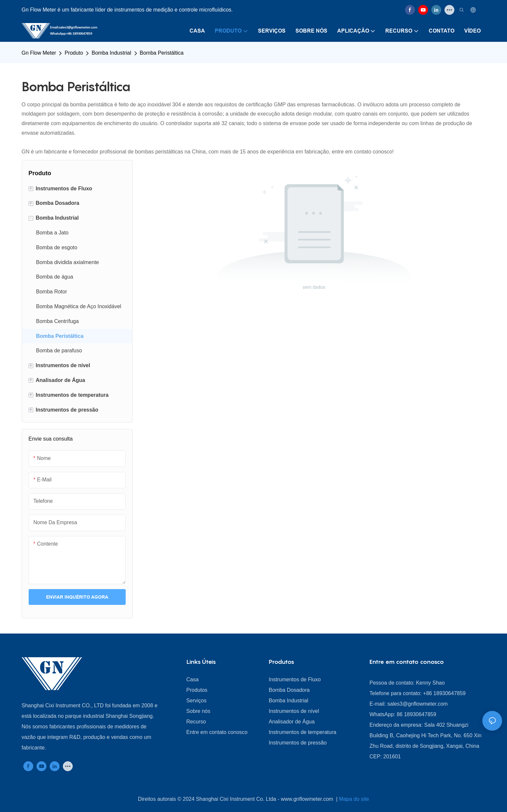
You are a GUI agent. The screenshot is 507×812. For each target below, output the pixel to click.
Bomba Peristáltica (162, 53)
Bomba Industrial (111, 53)
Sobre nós (198, 711)
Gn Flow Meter (39, 53)
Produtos (197, 690)
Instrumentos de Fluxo (295, 679)
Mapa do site (354, 799)
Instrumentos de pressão (298, 743)
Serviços (196, 701)
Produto (74, 53)
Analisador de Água (292, 722)
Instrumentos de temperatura (303, 732)
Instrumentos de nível (294, 711)
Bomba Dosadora (289, 690)
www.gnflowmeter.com (308, 799)
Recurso (196, 722)
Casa (192, 679)
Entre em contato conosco (217, 732)
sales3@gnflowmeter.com (417, 704)
